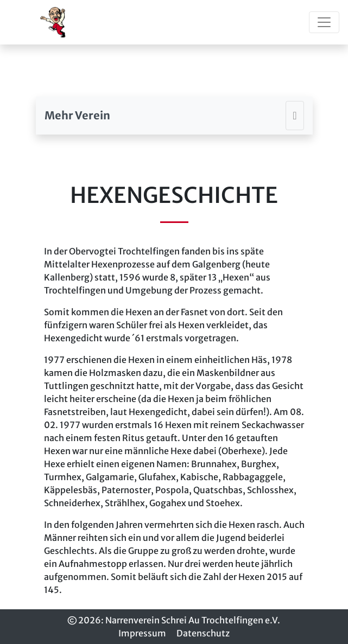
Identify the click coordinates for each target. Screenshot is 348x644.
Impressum (142, 633)
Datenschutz (203, 633)
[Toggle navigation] (324, 22)
